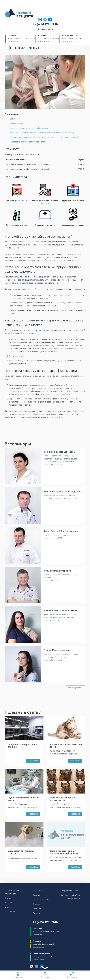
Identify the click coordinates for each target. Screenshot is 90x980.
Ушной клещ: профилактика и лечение (66, 745)
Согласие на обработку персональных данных (71, 897)
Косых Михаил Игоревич (57, 570)
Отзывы (36, 905)
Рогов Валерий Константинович (61, 531)
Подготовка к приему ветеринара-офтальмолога (31, 142)
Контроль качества (41, 900)
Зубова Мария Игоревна (57, 650)
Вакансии (37, 909)
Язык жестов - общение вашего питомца (62, 799)
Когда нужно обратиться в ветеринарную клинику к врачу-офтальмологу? (42, 133)
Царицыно (12, 36)
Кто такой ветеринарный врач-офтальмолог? (30, 128)
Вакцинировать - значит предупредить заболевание (64, 852)
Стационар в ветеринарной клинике (22, 745)
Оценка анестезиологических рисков (23, 799)
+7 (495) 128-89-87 (46, 24)
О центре (36, 896)
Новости (8, 903)
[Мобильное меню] (6, 5)
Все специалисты (76, 687)
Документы (10, 913)
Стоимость (15, 119)
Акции (7, 908)
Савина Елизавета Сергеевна (59, 452)
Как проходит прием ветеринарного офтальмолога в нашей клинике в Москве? (44, 137)
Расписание (38, 914)
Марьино (42, 36)
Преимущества (17, 123)
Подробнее (33, 761)
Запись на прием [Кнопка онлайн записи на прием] (46, 29)
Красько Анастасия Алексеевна (61, 610)
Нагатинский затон (70, 36)
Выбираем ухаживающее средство (21, 852)
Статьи (8, 899)
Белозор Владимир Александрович (63, 491)
